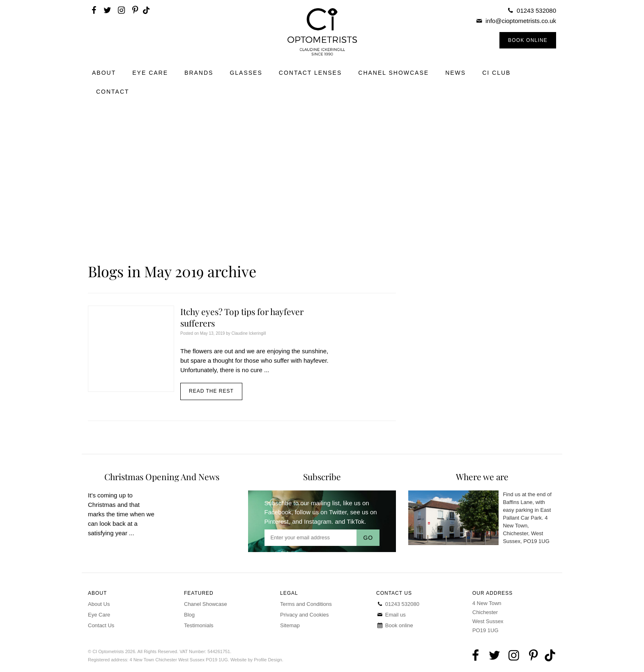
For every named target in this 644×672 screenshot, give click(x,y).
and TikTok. (350, 521)
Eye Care (150, 73)
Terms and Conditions (306, 604)
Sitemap (290, 625)
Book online (395, 625)
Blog (189, 615)
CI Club (496, 73)
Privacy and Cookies (305, 615)
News (455, 73)
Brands (199, 73)
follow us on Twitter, (322, 512)
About (104, 73)
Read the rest (211, 391)
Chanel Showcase (393, 73)
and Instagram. (313, 521)
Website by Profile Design (256, 660)
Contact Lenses (310, 73)
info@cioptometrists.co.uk (521, 21)
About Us (99, 604)
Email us (391, 615)
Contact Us (101, 625)
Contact (113, 92)
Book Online (528, 40)
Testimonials (199, 625)
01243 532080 (536, 10)
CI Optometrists (322, 32)
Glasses (246, 73)
